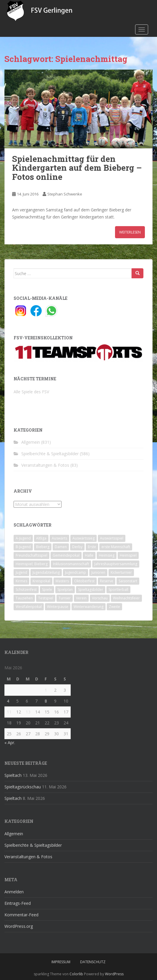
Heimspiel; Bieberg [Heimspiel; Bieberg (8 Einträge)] (32, 564)
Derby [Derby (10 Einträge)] (77, 547)
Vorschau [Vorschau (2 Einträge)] (100, 598)
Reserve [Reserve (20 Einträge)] (107, 581)
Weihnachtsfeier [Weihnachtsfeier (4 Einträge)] (126, 598)
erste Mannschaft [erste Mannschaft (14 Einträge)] (116, 547)
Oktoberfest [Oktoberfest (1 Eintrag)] (84, 581)
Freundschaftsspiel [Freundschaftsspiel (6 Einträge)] (31, 555)
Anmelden (14, 892)
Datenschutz (93, 962)
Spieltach (13, 775)
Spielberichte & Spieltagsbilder (50, 454)
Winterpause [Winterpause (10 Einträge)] (58, 607)
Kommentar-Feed (21, 915)
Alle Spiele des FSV (31, 392)
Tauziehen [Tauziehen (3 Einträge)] (24, 598)
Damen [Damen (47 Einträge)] (61, 547)
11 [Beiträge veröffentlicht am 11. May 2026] (9, 712)
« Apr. (10, 743)
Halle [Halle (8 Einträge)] (89, 555)
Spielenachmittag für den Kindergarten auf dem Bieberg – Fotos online (77, 168)
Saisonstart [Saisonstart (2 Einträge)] (128, 581)
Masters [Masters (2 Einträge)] (62, 581)
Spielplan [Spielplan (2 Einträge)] (65, 590)
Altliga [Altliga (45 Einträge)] (41, 538)
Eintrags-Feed (18, 903)
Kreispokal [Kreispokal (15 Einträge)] (41, 581)
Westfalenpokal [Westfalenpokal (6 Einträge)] (29, 607)
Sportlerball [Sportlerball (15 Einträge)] (118, 590)
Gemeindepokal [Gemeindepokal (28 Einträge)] (66, 555)
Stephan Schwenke (65, 194)
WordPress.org (19, 926)
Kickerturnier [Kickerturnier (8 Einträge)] (121, 572)
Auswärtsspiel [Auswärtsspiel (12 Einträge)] (112, 538)
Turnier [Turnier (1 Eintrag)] (65, 598)
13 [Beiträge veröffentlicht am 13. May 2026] (28, 712)
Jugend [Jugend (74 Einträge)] (21, 572)
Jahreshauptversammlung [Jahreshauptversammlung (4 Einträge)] (116, 564)
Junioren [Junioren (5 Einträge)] (98, 572)
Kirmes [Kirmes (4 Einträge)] (21, 581)
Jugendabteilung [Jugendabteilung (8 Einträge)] (46, 572)
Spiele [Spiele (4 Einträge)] (47, 590)
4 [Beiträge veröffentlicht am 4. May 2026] (8, 701)
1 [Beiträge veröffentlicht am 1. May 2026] (46, 690)
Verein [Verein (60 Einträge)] (81, 598)
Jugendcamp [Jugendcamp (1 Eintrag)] (76, 572)
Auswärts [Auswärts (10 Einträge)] (59, 538)
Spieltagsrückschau (23, 787)
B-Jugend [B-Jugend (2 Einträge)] (23, 547)
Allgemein (31, 442)
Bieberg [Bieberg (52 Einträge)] (43, 547)
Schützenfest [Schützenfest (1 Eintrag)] (26, 590)
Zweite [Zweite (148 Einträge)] (114, 607)
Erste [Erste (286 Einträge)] (92, 547)
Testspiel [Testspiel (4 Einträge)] (46, 598)
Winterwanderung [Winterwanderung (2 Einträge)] (89, 607)
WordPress (114, 974)
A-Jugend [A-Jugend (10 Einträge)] (23, 538)
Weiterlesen (130, 232)
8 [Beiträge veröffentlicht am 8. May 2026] (46, 701)
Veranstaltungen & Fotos (45, 465)
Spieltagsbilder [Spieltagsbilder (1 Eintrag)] (91, 590)
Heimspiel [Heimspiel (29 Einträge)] (128, 555)
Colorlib (76, 974)
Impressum (61, 962)
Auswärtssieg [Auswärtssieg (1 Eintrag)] (84, 538)
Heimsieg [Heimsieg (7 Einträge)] (107, 555)
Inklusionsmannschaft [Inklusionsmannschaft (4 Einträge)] (71, 564)
